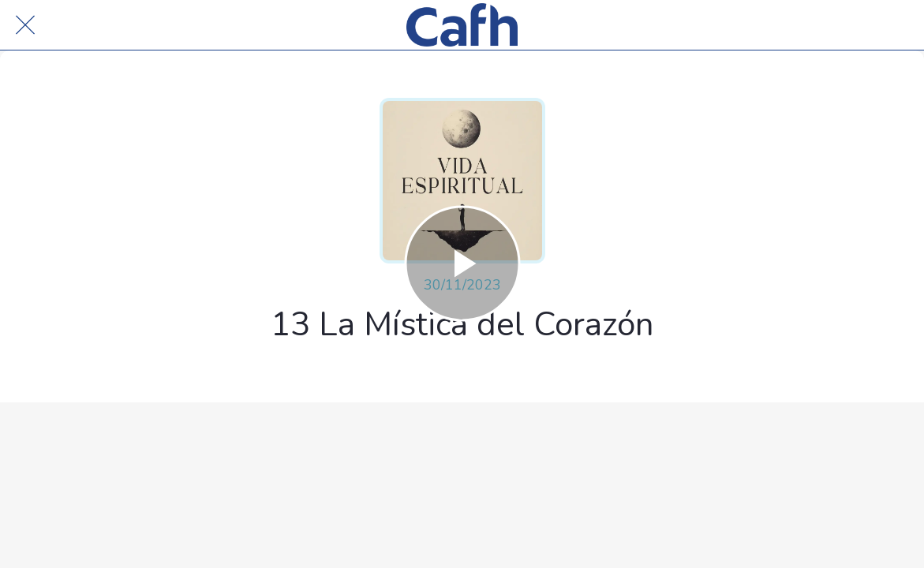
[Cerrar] (25, 25)
